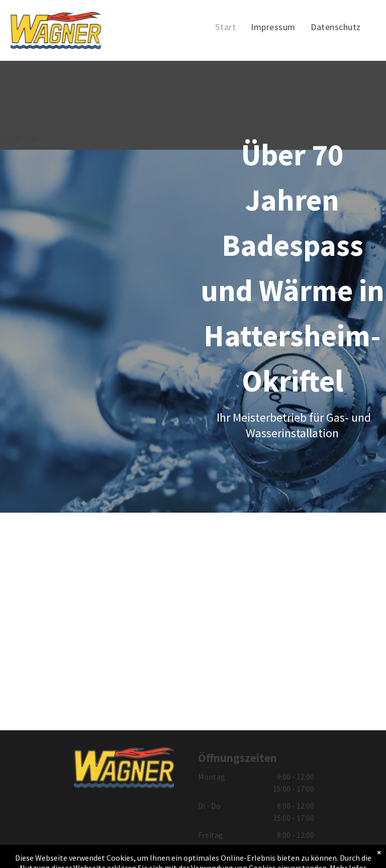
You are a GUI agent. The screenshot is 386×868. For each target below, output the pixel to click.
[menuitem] (225, 27)
